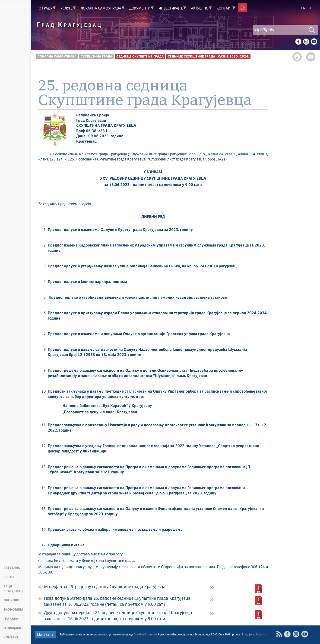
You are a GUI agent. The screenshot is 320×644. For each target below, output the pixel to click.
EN (303, 8)
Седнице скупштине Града (140, 57)
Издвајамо (13, 628)
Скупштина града (96, 57)
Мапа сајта (45, 635)
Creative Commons (145, 635)
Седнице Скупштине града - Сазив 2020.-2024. (208, 57)
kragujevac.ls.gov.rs (254, 635)
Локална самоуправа (57, 57)
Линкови (11, 600)
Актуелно (12, 568)
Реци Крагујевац (13, 589)
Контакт (11, 638)
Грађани (11, 619)
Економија (13, 610)
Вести (9, 577)
